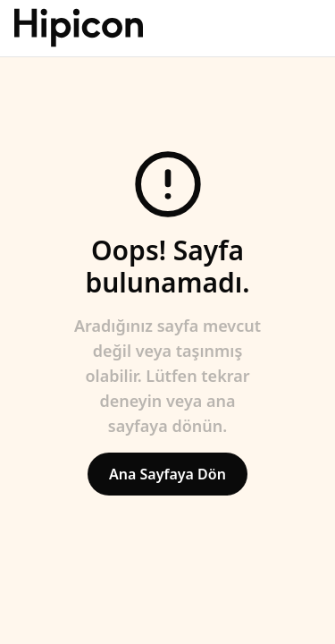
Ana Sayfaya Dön (167, 474)
